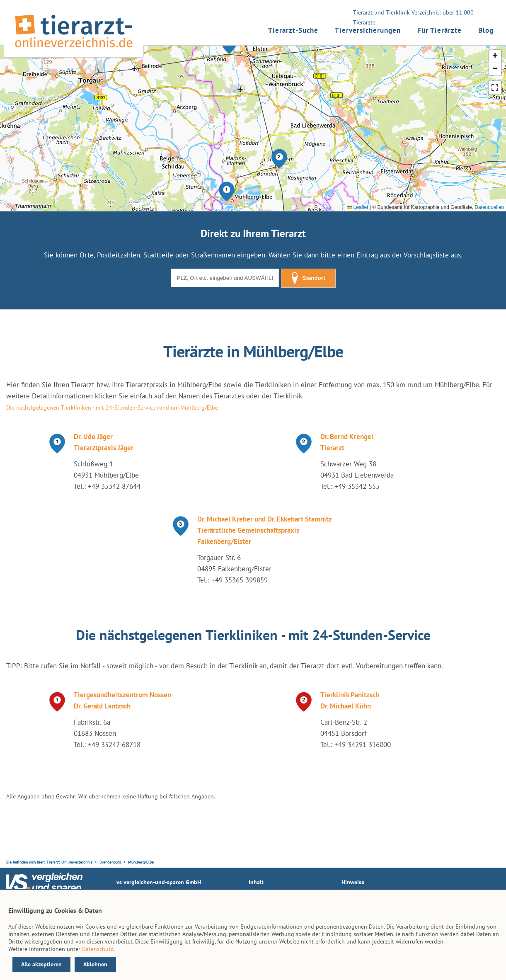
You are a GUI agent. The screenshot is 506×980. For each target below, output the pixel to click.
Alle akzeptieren (41, 964)
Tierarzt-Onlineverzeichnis (69, 862)
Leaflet (357, 207)
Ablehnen (95, 964)
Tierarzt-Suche (293, 30)
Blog (486, 30)
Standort (308, 278)
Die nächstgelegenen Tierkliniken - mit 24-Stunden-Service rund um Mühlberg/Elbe (112, 408)
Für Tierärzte (439, 30)
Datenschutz (98, 949)
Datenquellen (489, 207)
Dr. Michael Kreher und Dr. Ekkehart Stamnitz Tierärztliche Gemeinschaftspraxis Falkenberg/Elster (265, 530)
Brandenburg (110, 862)
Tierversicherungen (368, 30)
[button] (227, 192)
